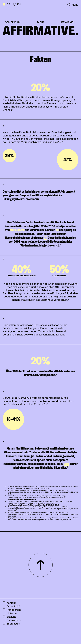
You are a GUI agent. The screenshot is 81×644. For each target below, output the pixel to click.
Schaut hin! (11, 606)
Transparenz (12, 610)
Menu (73, 4)
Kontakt (9, 603)
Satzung (10, 617)
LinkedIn (10, 613)
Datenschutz (12, 620)
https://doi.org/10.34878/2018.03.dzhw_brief (22, 500)
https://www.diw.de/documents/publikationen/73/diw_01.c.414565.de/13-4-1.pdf (34, 505)
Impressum (11, 624)
